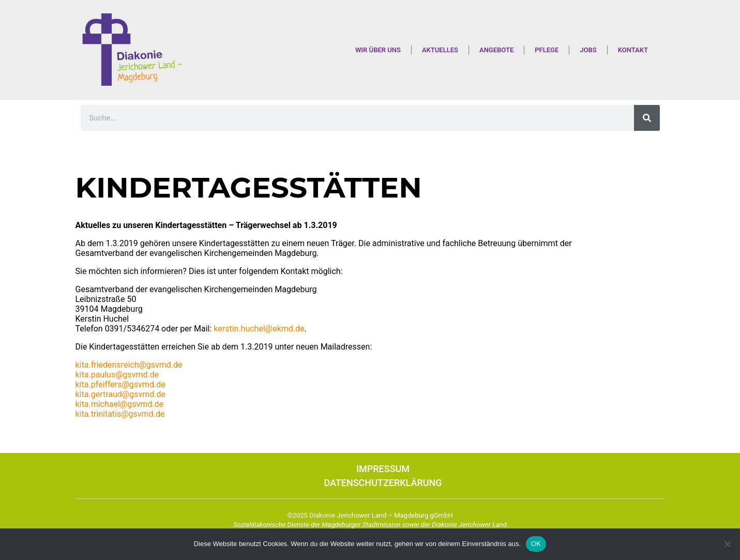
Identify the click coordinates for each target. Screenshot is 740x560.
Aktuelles (440, 50)
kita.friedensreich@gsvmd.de (129, 365)
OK (536, 544)
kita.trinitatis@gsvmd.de (120, 414)
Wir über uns (378, 50)
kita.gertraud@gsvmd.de (120, 394)
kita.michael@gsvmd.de (119, 404)
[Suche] (647, 118)
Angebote (496, 50)
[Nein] (727, 544)
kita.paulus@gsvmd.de (117, 375)
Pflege (547, 50)
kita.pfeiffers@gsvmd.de (120, 384)
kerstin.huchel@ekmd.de (259, 329)
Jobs (588, 50)
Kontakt (633, 50)
